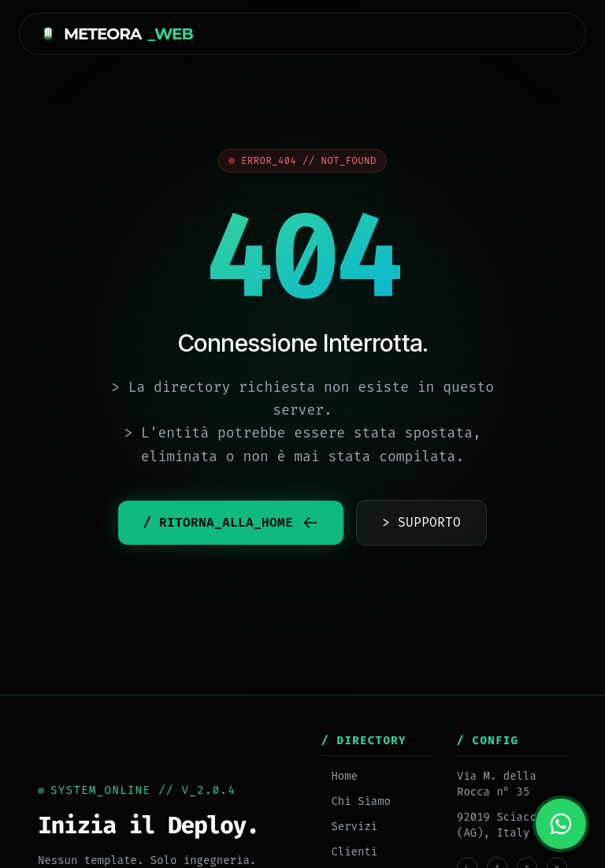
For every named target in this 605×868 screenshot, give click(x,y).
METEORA (116, 34)
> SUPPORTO (421, 522)
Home (340, 776)
